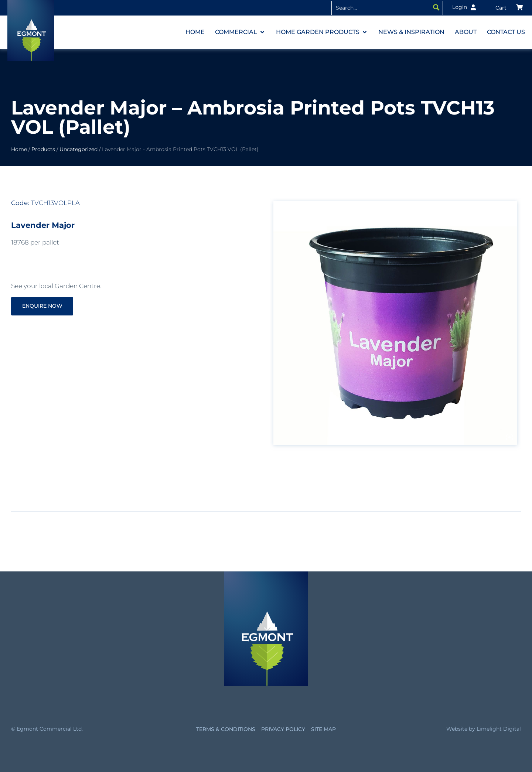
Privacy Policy (283, 729)
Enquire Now (45, 306)
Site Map (323, 729)
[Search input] (381, 7)
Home (19, 149)
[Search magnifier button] (436, 7)
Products (43, 149)
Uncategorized (79, 149)
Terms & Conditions (226, 729)
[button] (240, 32)
